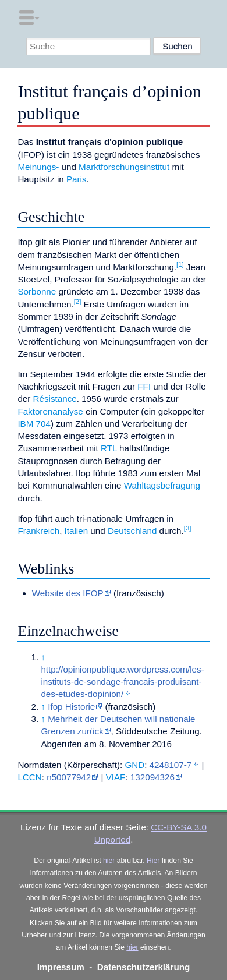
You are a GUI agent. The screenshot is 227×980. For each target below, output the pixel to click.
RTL (109, 448)
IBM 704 (34, 424)
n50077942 (69, 777)
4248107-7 (171, 765)
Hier (153, 861)
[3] (188, 528)
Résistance (55, 399)
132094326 (152, 777)
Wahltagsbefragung (162, 485)
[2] (78, 302)
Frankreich (38, 531)
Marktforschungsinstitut (124, 167)
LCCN (29, 777)
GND (134, 765)
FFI (144, 386)
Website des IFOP (68, 593)
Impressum (61, 967)
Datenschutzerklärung (144, 967)
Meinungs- (38, 167)
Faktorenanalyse (50, 411)
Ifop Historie (71, 707)
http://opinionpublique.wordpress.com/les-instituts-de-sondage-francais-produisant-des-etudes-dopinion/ (122, 682)
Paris (77, 179)
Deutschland (132, 531)
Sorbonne (37, 291)
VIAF (116, 777)
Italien (77, 531)
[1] (180, 264)
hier (109, 861)
